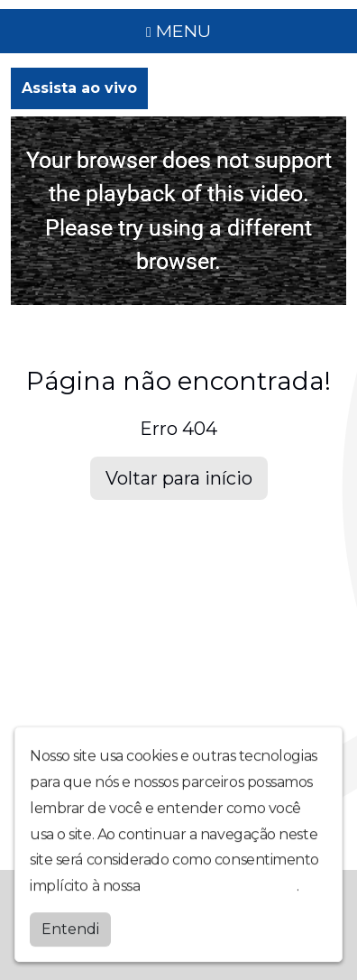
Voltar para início (179, 478)
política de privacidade (220, 886)
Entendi (70, 928)
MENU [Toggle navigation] (178, 31)
